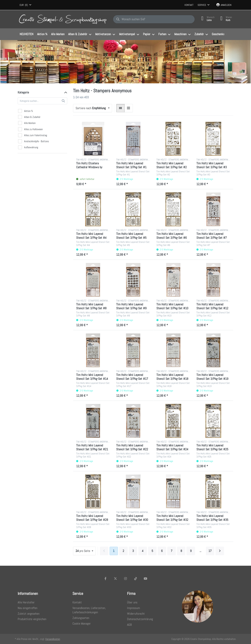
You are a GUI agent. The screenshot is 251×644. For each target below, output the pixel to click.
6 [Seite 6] (162, 551)
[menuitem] (26, 34)
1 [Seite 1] (114, 551)
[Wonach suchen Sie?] (154, 19)
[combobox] (25, 5)
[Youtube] (146, 579)
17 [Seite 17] (210, 551)
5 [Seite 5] (152, 551)
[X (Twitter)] (116, 579)
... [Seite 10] (200, 551)
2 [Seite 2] (123, 551)
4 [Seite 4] (143, 551)
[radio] (120, 108)
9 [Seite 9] (191, 551)
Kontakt (189, 5)
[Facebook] (105, 579)
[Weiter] (220, 551)
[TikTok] (136, 579)
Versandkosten (53, 639)
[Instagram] (125, 579)
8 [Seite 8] (181, 551)
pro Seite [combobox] (83, 551)
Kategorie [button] (23, 92)
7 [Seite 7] (172, 551)
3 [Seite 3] (133, 551)
